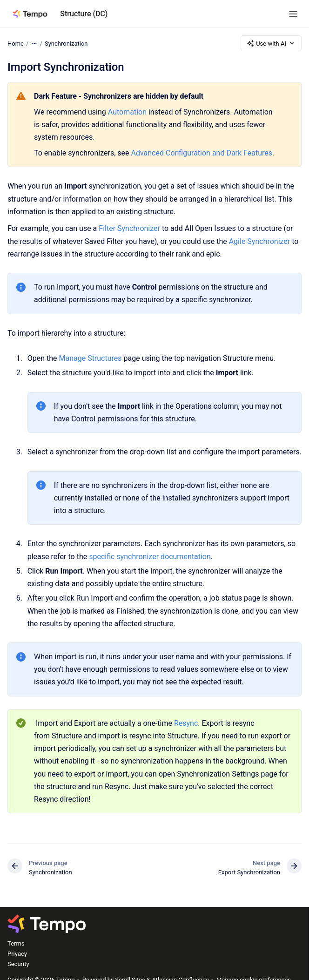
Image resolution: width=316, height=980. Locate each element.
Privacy (17, 954)
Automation (128, 112)
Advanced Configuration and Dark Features (202, 153)
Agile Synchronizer (260, 241)
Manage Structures (90, 358)
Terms (16, 943)
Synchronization (66, 43)
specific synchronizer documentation (150, 557)
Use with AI (271, 43)
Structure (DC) (84, 14)
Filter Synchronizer (129, 228)
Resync (186, 723)
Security (18, 964)
